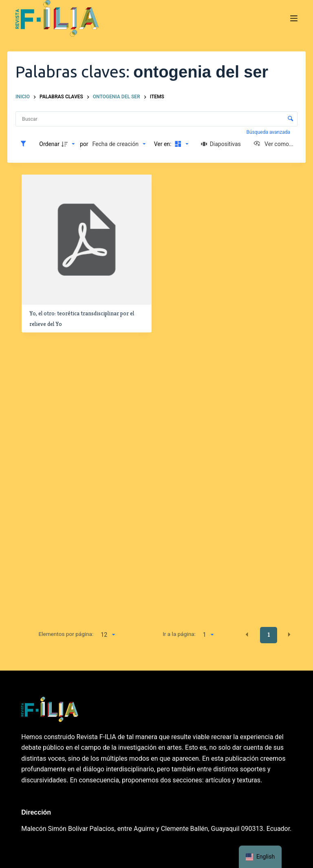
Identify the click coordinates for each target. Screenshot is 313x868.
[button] (247, 635)
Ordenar (49, 144)
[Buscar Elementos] (156, 119)
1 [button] (269, 635)
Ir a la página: (179, 634)
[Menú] (294, 18)
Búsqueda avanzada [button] (269, 132)
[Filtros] (25, 144)
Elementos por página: (66, 634)
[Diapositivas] (221, 144)
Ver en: (163, 144)
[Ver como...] (273, 144)
